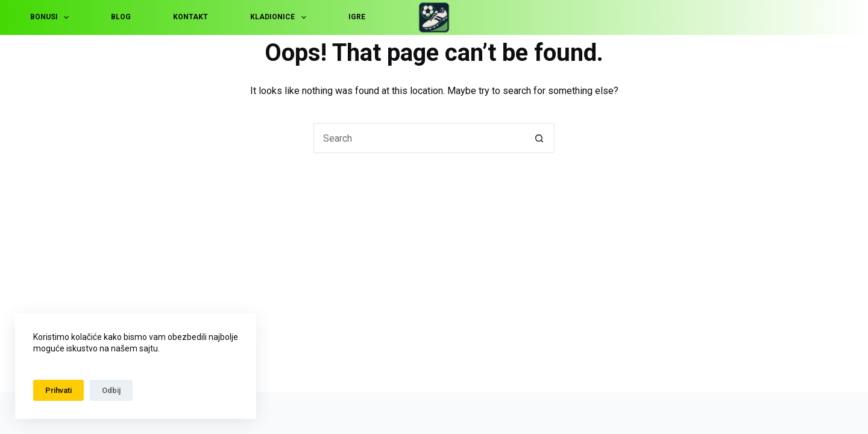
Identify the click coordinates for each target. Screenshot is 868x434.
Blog (121, 17)
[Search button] (539, 138)
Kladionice (280, 17)
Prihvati (58, 390)
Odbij (111, 390)
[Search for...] (419, 138)
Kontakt (190, 17)
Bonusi (52, 17)
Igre (357, 17)
